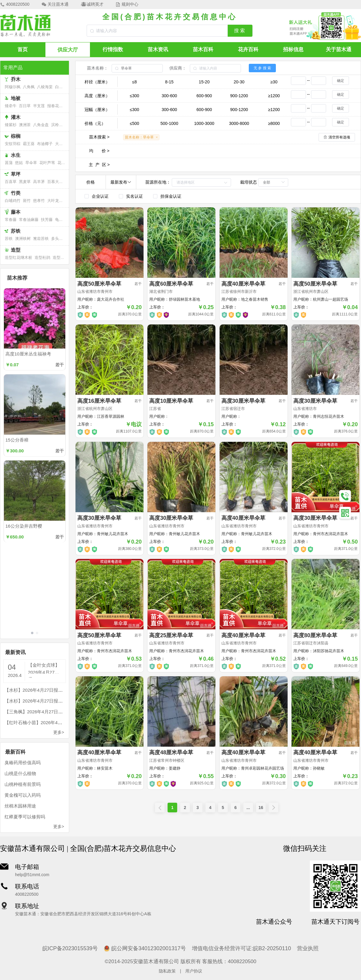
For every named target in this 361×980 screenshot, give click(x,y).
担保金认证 (171, 196)
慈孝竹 (39, 201)
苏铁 (9, 239)
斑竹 (27, 201)
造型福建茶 (62, 257)
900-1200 (239, 96)
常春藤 (11, 220)
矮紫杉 (11, 125)
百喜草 (11, 182)
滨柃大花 (59, 125)
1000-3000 (204, 123)
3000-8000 (239, 123)
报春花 (53, 106)
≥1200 (274, 96)
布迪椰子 (45, 144)
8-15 (169, 82)
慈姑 (19, 163)
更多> (59, 732)
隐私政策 (167, 971)
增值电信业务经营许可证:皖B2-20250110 (241, 948)
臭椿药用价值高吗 (23, 763)
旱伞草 (31, 163)
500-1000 (169, 123)
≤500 (134, 123)
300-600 (169, 96)
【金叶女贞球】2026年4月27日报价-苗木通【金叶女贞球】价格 (45, 668)
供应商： (178, 68)
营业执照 (308, 948)
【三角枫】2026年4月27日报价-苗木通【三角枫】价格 (59, 712)
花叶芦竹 (65, 163)
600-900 (204, 96)
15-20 (204, 82)
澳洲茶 (25, 125)
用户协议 (194, 971)
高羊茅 (39, 182)
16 (261, 808)
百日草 (25, 106)
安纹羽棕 (13, 144)
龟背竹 (61, 220)
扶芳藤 (47, 220)
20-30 (239, 82)
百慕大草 (55, 182)
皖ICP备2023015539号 (70, 948)
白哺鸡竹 (13, 201)
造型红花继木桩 (19, 257)
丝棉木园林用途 (20, 806)
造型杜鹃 (42, 257)
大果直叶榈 (65, 144)
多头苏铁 (59, 239)
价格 (91, 182)
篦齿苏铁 (41, 239)
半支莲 (39, 106)
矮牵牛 (11, 106)
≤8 (134, 82)
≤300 (134, 96)
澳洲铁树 (23, 239)
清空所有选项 (339, 137)
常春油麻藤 (29, 220)
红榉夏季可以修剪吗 (25, 817)
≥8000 (274, 123)
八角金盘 (41, 125)
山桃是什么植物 (20, 773)
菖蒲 (9, 163)
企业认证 (100, 196)
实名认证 (134, 196)
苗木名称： (97, 68)
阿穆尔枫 (13, 87)
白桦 (59, 87)
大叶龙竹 (55, 201)
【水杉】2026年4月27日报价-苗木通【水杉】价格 (55, 690)
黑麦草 (25, 182)
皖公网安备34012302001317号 (145, 948)
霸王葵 (29, 144)
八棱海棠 (45, 87)
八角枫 (29, 87)
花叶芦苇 (47, 163)
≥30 (274, 82)
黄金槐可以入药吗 (23, 795)
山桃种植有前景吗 (23, 784)
